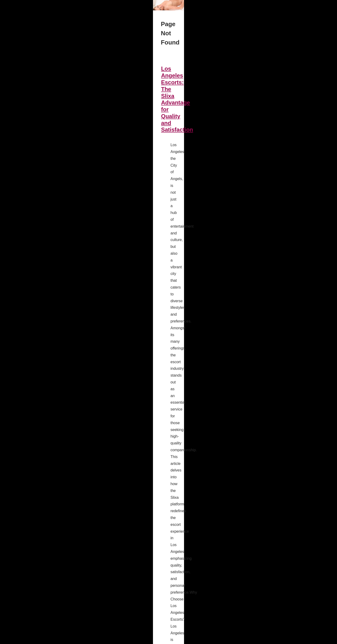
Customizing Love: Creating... (267, 274)
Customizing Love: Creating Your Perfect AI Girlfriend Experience (117, 575)
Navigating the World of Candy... (269, 295)
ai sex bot (146, 402)
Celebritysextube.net (52, 639)
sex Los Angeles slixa (133, 179)
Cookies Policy (78, 639)
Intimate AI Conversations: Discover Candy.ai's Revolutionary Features (125, 280)
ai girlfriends (84, 539)
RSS (93, 639)
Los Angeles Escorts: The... (266, 342)
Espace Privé (141, 639)
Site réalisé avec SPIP (114, 639)
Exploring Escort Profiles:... (265, 352)
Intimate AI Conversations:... (266, 316)
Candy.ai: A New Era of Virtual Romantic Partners (96, 503)
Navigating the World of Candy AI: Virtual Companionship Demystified (124, 209)
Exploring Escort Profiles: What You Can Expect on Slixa (106, 431)
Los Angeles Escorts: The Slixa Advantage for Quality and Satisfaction (124, 137)
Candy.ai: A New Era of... (264, 306)
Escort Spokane (159, 473)
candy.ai (112, 231)
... (156, 179)
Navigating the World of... (264, 285)
